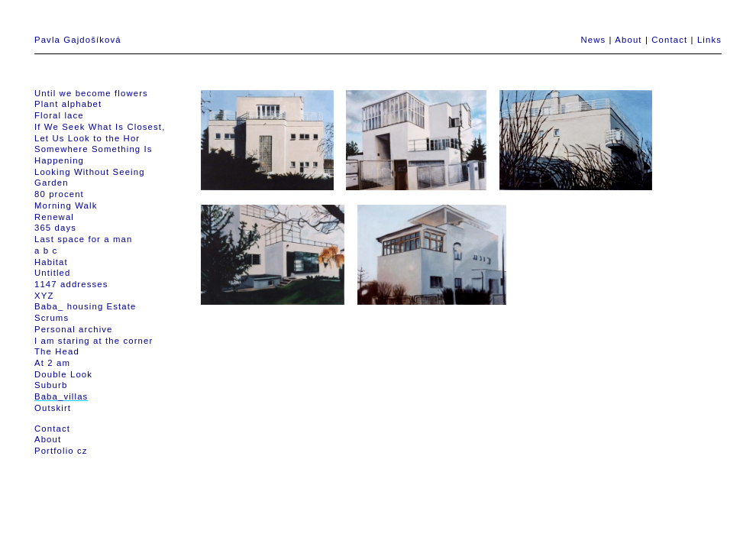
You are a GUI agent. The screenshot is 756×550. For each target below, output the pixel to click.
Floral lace (59, 115)
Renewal (54, 217)
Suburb (51, 385)
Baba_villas (61, 396)
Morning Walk (66, 205)
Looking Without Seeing (90, 172)
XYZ (44, 296)
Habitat (51, 262)
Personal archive (74, 329)
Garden (52, 183)
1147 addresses (71, 284)
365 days (55, 228)
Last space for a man (83, 239)
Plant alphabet (68, 104)
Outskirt (53, 408)
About (628, 40)
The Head (57, 351)
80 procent (59, 194)
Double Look (63, 374)
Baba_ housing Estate (86, 306)
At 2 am (52, 363)
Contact (669, 40)
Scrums (52, 318)
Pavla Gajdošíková (78, 40)
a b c (46, 251)
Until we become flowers (91, 93)
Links (709, 40)
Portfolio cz (61, 451)
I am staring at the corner (94, 341)
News (593, 40)
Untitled (52, 273)
